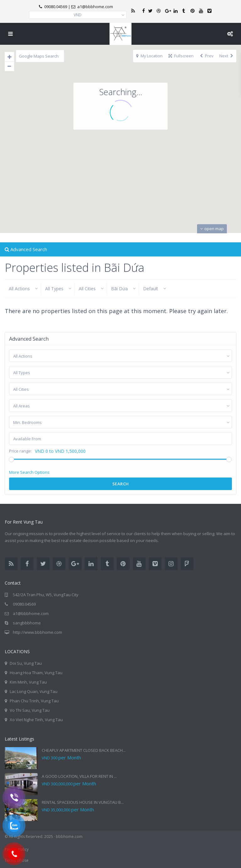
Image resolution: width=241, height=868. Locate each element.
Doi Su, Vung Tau (26, 663)
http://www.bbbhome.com (37, 632)
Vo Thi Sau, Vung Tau (30, 710)
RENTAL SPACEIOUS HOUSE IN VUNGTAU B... (83, 802)
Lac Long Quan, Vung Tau (34, 691)
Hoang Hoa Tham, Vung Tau (36, 673)
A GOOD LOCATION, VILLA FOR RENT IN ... (79, 776)
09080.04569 (56, 7)
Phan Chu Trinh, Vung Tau (34, 701)
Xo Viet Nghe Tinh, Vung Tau (36, 720)
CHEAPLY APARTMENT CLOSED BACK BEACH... (84, 750)
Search (121, 484)
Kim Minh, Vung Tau (28, 682)
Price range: (20, 451)
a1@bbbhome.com (31, 613)
